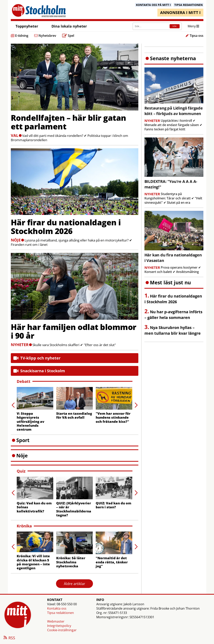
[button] (136, 405)
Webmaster (56, 621)
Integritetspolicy (59, 626)
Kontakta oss (57, 608)
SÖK (175, 26)
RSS (9, 638)
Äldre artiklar (74, 584)
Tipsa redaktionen (61, 613)
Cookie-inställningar (62, 630)
